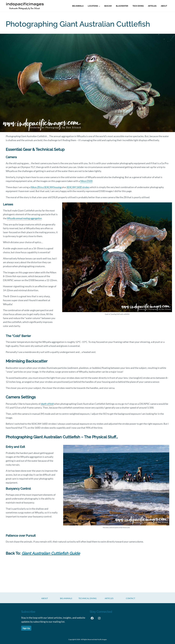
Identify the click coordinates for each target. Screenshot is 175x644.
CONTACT (130, 598)
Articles (109, 598)
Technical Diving (87, 598)
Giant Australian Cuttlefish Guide (51, 553)
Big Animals (66, 598)
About (45, 598)
